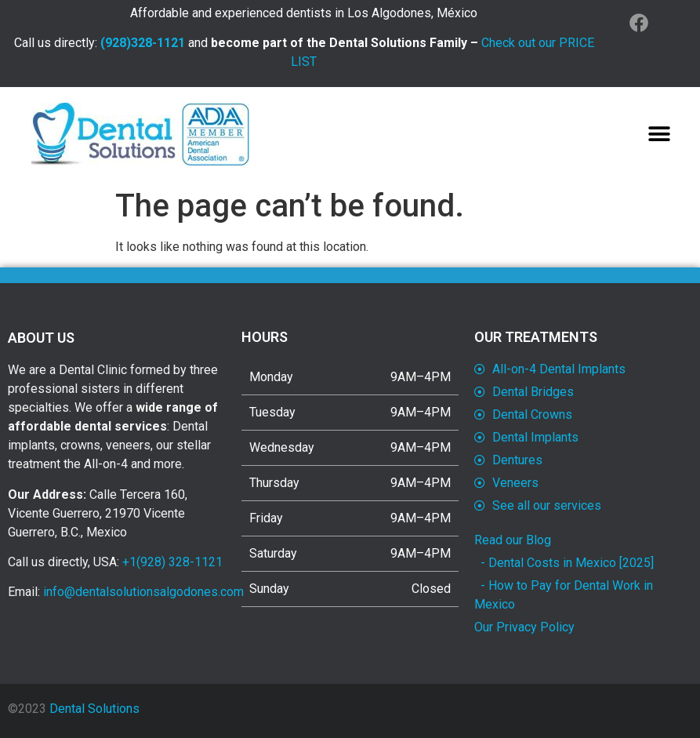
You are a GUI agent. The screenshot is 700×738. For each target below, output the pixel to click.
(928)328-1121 (143, 43)
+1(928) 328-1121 (172, 562)
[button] (659, 134)
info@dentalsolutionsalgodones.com (143, 592)
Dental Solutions (94, 709)
